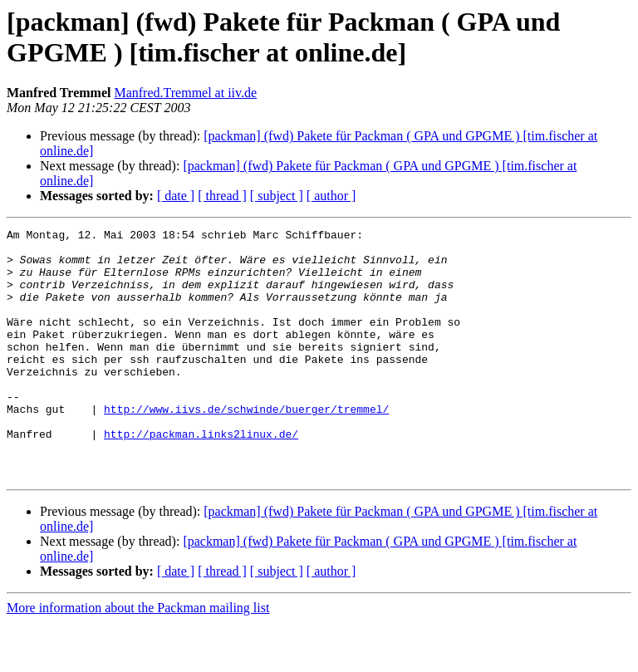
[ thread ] (222, 196)
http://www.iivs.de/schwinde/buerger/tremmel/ (246, 446)
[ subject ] (277, 196)
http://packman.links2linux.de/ (201, 476)
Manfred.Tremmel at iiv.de (185, 93)
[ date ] (176, 196)
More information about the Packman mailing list (138, 657)
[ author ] (331, 196)
